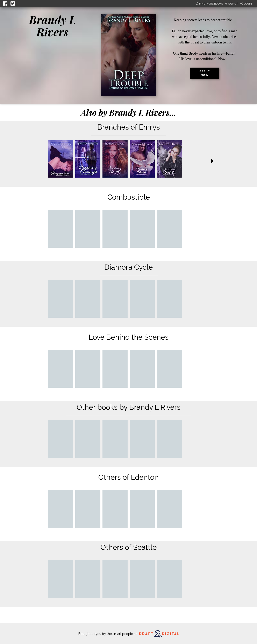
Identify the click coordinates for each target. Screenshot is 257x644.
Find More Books (209, 4)
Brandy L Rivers (52, 26)
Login (246, 4)
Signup (231, 4)
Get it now (205, 73)
